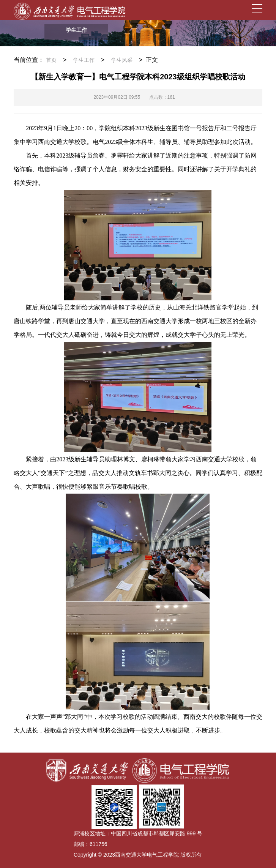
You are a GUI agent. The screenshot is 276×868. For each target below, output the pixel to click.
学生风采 (122, 60)
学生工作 (84, 60)
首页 (51, 60)
